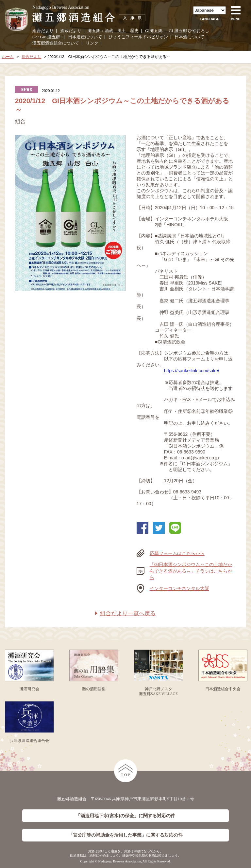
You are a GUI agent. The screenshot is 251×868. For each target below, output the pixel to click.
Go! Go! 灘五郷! (47, 37)
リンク (92, 43)
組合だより (43, 31)
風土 (122, 31)
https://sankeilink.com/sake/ (192, 371)
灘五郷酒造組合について (56, 43)
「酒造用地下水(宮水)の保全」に (125, 816)
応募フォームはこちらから (177, 553)
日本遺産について (85, 37)
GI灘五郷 (154, 31)
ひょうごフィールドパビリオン (138, 37)
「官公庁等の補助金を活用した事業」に (125, 835)
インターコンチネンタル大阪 (179, 588)
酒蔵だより (71, 31)
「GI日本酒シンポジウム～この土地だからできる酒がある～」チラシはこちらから (191, 571)
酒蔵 (109, 31)
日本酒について (189, 37)
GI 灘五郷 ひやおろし (189, 31)
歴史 (134, 31)
